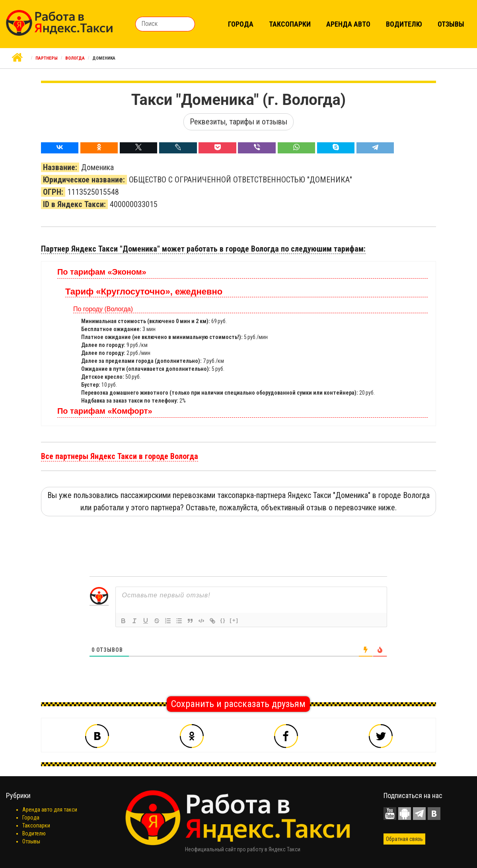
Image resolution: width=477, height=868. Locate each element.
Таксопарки (290, 24)
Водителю (404, 24)
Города (241, 24)
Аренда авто (348, 24)
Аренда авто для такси (50, 810)
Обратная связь (404, 839)
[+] (234, 620)
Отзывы (451, 24)
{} (223, 620)
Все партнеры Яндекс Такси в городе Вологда (120, 456)
